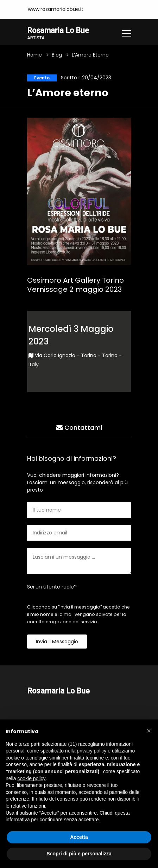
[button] (149, 731)
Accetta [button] (79, 837)
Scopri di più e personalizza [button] (79, 854)
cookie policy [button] (31, 778)
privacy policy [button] (91, 751)
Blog (57, 55)
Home (34, 55)
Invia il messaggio (57, 642)
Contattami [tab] (79, 428)
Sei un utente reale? (52, 587)
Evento (42, 78)
